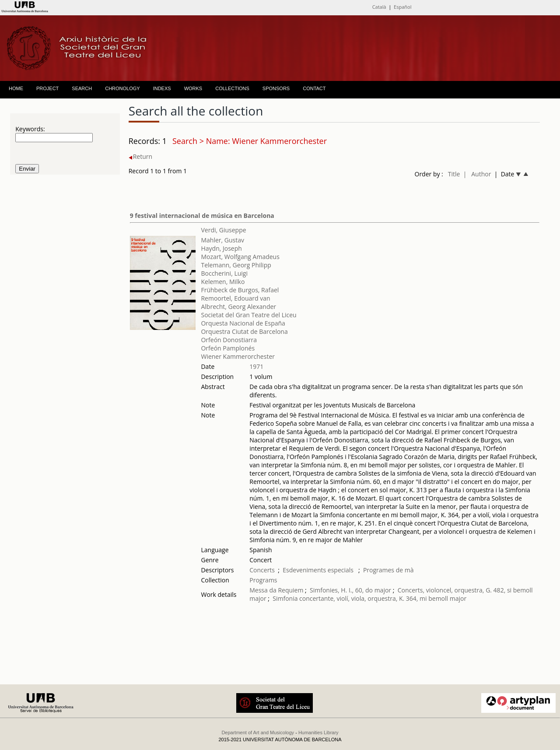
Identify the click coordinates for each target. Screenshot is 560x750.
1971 (256, 366)
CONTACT (314, 88)
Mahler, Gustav (222, 240)
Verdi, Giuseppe (223, 230)
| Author (477, 174)
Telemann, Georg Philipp (236, 265)
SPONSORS (276, 88)
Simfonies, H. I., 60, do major (350, 590)
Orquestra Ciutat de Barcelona (244, 331)
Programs (263, 580)
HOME (16, 88)
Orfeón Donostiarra (229, 340)
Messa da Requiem (276, 590)
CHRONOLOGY (122, 88)
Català (379, 7)
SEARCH (82, 88)
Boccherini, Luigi (224, 273)
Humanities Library (318, 732)
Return (140, 156)
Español (402, 7)
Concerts (262, 570)
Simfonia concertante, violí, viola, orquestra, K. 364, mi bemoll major (369, 598)
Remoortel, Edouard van (235, 298)
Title (454, 174)
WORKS (193, 88)
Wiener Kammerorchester (238, 356)
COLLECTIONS (232, 88)
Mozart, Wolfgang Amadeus (240, 257)
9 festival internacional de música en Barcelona (202, 216)
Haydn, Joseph (221, 248)
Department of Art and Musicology (258, 732)
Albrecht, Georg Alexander (238, 307)
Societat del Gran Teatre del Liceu (248, 315)
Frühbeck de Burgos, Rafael (240, 290)
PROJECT (47, 88)
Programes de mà (388, 570)
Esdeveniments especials (319, 570)
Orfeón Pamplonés (228, 348)
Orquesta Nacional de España (243, 323)
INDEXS (162, 88)
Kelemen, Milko (223, 282)
